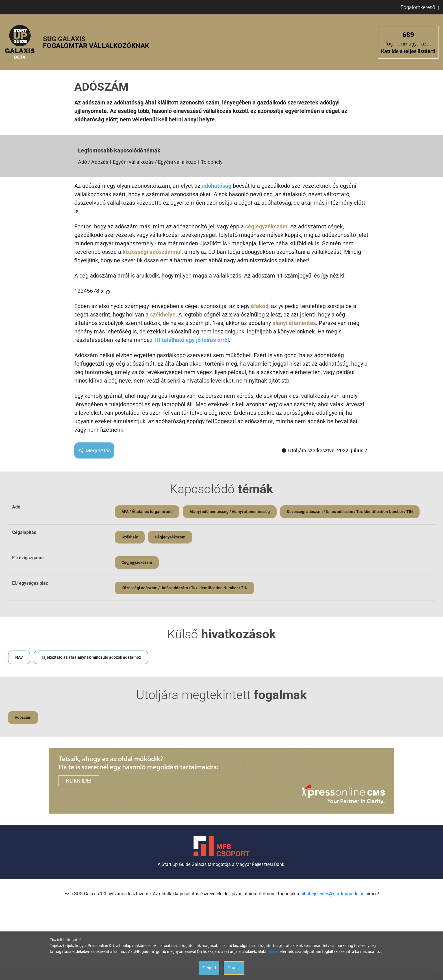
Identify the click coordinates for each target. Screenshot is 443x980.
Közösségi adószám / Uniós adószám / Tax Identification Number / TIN (350, 512)
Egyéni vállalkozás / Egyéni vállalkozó (155, 162)
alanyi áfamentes (294, 323)
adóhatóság (217, 186)
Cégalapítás (24, 532)
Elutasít (234, 968)
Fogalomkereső (418, 7)
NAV (19, 657)
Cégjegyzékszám (170, 537)
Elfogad (209, 968)
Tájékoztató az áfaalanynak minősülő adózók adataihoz (91, 657)
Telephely (212, 162)
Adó (16, 507)
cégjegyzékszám (266, 226)
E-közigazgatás (28, 558)
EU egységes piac (30, 583)
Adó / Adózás (93, 162)
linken (274, 951)
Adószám (23, 717)
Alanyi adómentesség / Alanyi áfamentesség (230, 512)
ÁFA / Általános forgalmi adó (147, 512)
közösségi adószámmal (152, 252)
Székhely (130, 537)
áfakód (260, 306)
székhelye (163, 315)
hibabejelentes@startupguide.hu (332, 894)
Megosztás (94, 450)
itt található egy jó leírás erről (192, 340)
